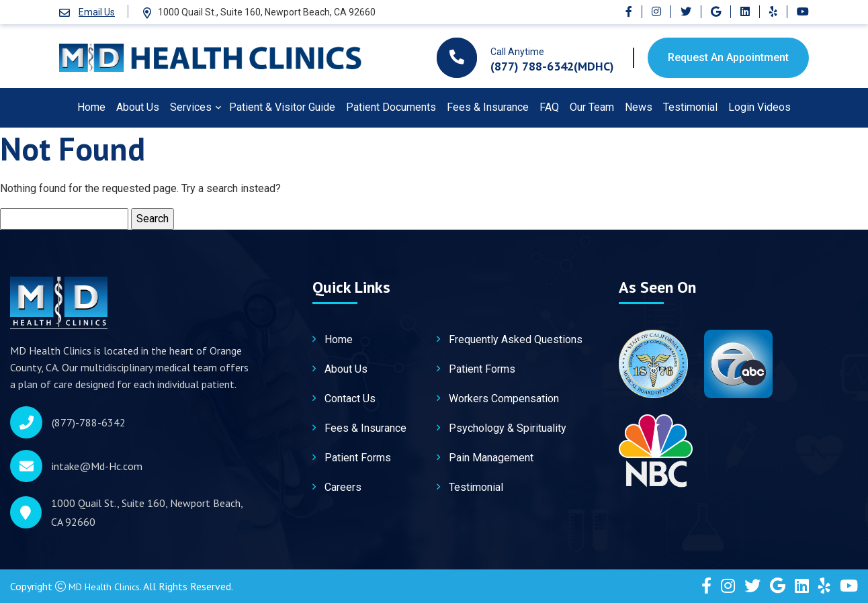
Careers (343, 489)
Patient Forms (358, 459)
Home (91, 107)
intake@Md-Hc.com (97, 467)
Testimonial (690, 107)
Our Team (592, 107)
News (639, 107)
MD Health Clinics (109, 586)
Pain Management (491, 459)
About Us (138, 107)
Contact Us (350, 400)
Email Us (97, 12)
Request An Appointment (728, 57)
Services (191, 107)
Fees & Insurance (488, 107)
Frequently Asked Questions (516, 341)
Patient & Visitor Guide (282, 107)
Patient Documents (391, 107)
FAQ (549, 107)
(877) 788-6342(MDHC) (552, 66)
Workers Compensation (504, 400)
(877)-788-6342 (89, 423)
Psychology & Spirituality (508, 429)
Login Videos (759, 107)
